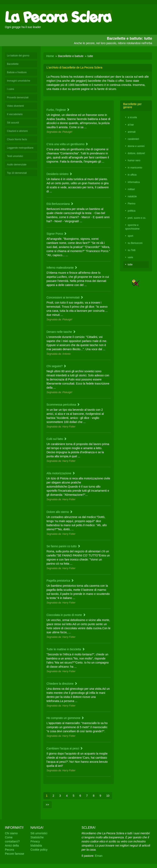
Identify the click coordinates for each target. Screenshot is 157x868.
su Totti (132, 250)
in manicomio (135, 168)
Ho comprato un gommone (65, 718)
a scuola (132, 117)
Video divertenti (15, 106)
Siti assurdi (13, 123)
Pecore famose (15, 854)
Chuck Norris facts (17, 139)
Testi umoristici (15, 156)
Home (50, 56)
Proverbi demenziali (18, 98)
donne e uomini (136, 146)
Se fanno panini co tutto (63, 546)
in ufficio (132, 175)
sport (131, 236)
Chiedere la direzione (62, 684)
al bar (131, 125)
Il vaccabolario (15, 114)
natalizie (132, 196)
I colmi (11, 89)
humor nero (134, 160)
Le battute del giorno (18, 56)
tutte (130, 265)
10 (108, 796)
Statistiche (37, 837)
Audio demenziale (17, 165)
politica (132, 211)
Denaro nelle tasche (61, 332)
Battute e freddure (17, 72)
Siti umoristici (39, 833)
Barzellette (13, 64)
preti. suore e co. (137, 218)
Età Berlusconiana (60, 204)
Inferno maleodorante (62, 268)
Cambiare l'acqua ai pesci (65, 748)
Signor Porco (57, 234)
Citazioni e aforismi (17, 131)
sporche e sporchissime (132, 227)
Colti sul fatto (57, 439)
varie (130, 257)
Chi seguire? (57, 366)
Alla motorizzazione (61, 473)
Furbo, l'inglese (58, 110)
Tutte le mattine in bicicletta (66, 649)
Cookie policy (39, 850)
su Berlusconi (135, 243)
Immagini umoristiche (19, 81)
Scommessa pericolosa (63, 405)
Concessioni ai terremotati (65, 297)
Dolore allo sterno (60, 512)
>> (47, 805)
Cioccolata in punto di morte (66, 615)
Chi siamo (11, 833)
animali (132, 132)
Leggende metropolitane (20, 148)
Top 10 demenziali (17, 173)
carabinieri (133, 139)
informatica (134, 182)
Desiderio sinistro (59, 174)
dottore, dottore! (136, 153)
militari (131, 189)
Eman (99, 856)
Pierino (132, 204)
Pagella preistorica (60, 581)
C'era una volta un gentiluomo (67, 144)
